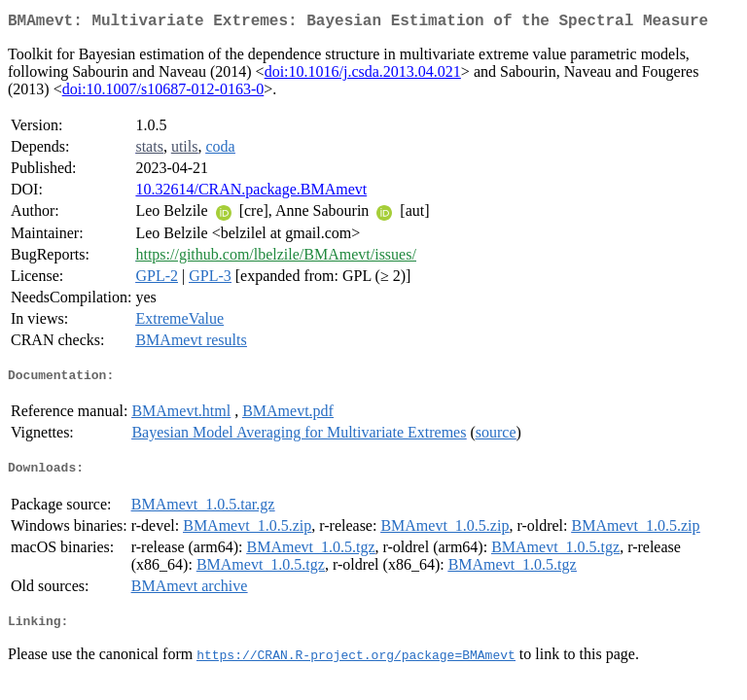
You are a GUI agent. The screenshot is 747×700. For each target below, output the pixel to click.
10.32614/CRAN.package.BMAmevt (251, 193)
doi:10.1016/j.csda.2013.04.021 (363, 75)
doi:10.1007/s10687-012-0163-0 (163, 93)
